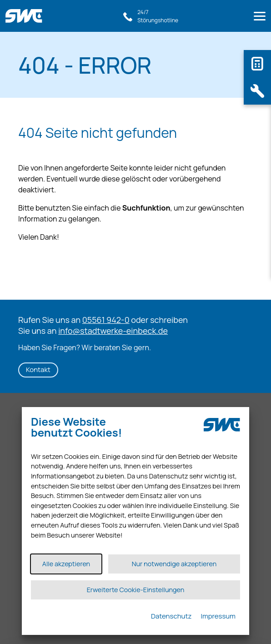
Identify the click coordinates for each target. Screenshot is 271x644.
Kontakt (38, 370)
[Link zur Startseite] (27, 11)
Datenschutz (171, 616)
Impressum (218, 616)
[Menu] (260, 18)
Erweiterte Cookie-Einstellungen (136, 590)
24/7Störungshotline (158, 16)
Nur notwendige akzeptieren (174, 564)
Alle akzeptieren (66, 564)
